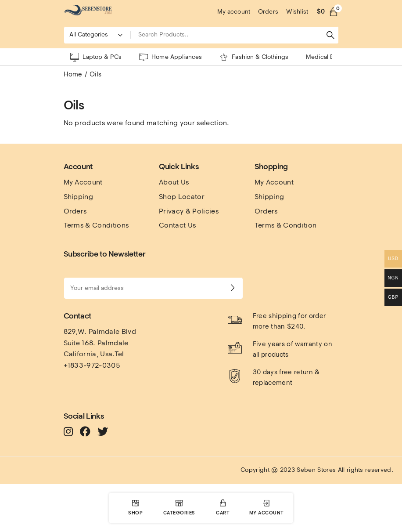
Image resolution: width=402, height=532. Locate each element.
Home (73, 74)
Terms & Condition (285, 225)
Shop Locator (182, 197)
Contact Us (177, 225)
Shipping (79, 197)
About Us (174, 182)
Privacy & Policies (189, 211)
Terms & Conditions (96, 225)
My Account (83, 182)
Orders (75, 211)
